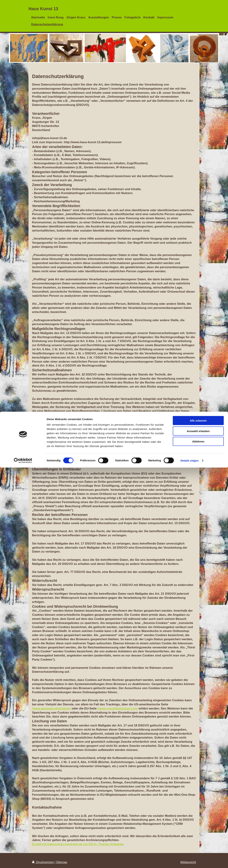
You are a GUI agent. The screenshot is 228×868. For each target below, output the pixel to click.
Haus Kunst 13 (43, 9)
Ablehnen (198, 842)
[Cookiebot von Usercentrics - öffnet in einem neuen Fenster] (23, 861)
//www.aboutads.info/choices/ (51, 708)
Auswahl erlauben (198, 831)
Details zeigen (189, 861)
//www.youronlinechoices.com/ (118, 708)
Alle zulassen (198, 821)
